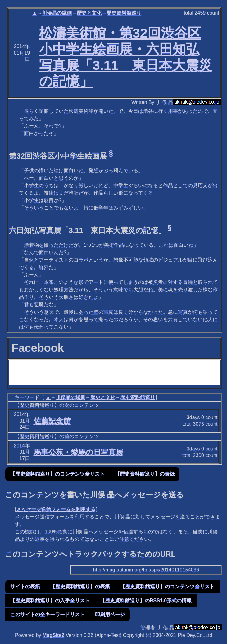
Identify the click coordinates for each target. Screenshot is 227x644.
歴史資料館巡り (124, 13)
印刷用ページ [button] (110, 614)
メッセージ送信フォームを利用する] (57, 509)
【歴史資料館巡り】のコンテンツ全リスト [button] (57, 474)
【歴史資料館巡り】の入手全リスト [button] (50, 600)
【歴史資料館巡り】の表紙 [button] (145, 474)
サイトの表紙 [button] (25, 586)
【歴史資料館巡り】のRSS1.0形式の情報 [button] (146, 600)
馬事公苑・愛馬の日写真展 (78, 452)
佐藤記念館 (52, 421)
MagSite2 (53, 635)
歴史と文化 (89, 13)
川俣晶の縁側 (57, 13)
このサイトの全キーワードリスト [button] (48, 614)
